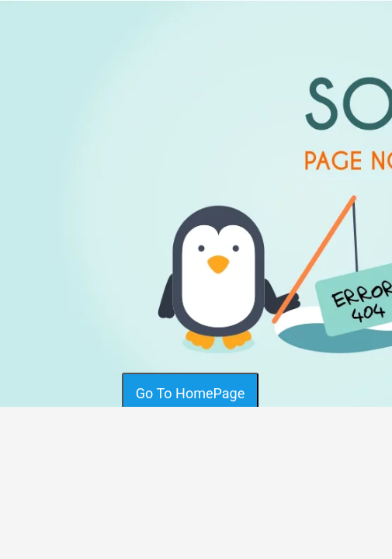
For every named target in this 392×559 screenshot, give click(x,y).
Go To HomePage (190, 393)
